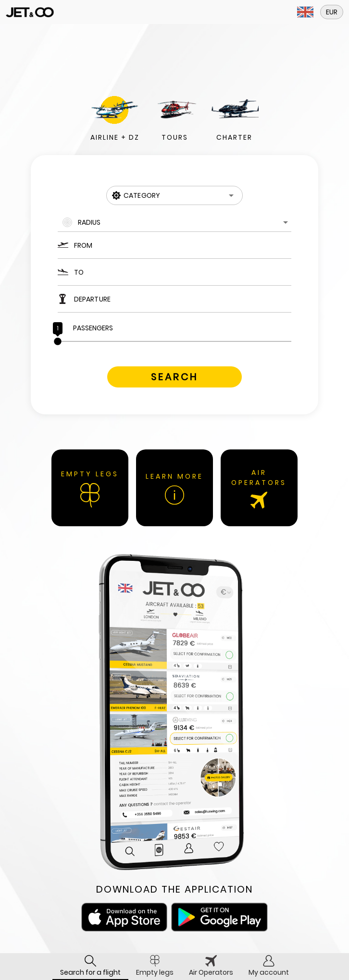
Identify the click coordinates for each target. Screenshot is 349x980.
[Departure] (183, 299)
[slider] (174, 341)
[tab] (90, 967)
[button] (305, 12)
